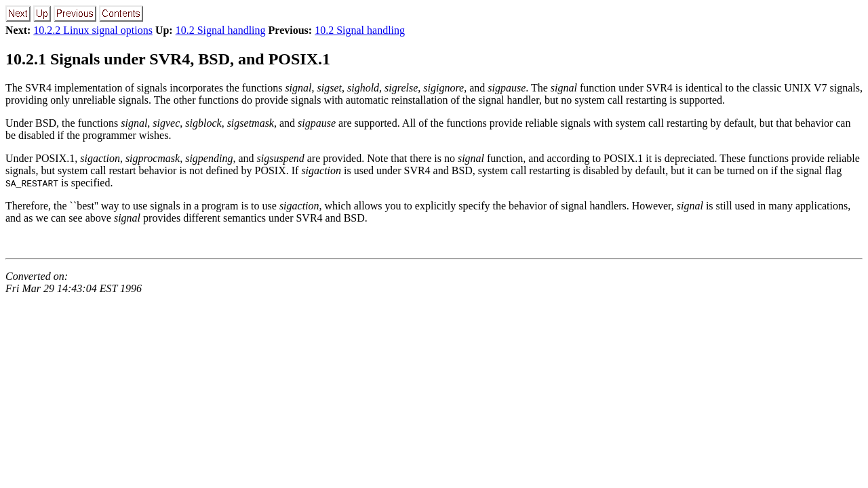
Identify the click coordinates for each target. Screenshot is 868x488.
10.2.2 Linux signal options (93, 30)
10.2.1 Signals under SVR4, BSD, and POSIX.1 (168, 59)
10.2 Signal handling (221, 30)
